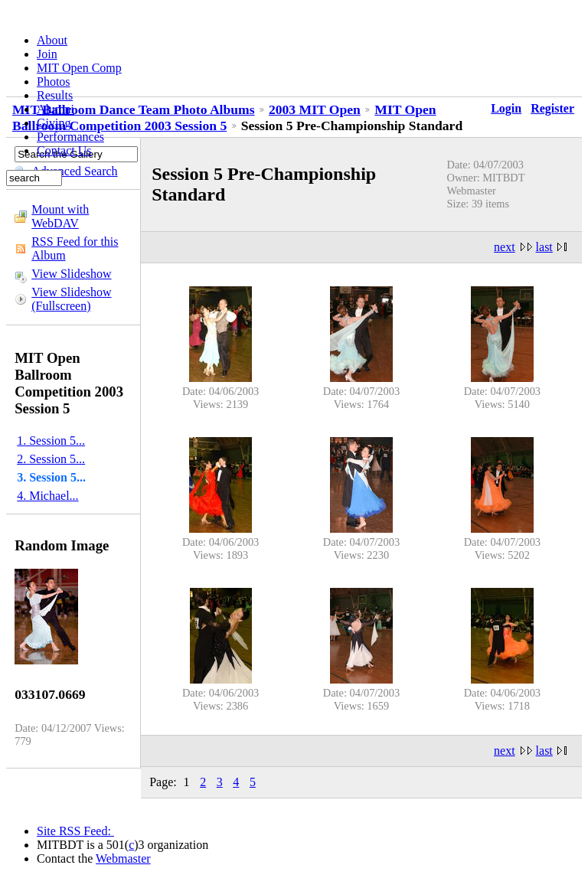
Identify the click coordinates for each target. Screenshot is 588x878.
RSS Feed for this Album (75, 248)
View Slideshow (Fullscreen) (71, 299)
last (544, 247)
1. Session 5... (51, 441)
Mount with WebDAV (60, 216)
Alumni (56, 109)
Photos (54, 82)
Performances (70, 137)
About (52, 40)
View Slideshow (71, 274)
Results (55, 95)
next (505, 247)
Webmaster (123, 858)
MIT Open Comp (79, 68)
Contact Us (64, 150)
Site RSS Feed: (75, 831)
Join (47, 54)
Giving (54, 123)
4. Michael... (47, 496)
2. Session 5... (51, 459)
